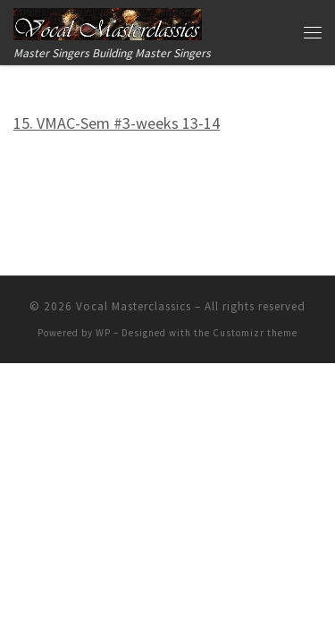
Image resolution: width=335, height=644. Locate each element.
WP (103, 333)
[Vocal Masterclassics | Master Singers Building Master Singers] (108, 21)
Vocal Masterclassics (134, 306)
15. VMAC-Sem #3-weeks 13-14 (117, 123)
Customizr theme (255, 333)
